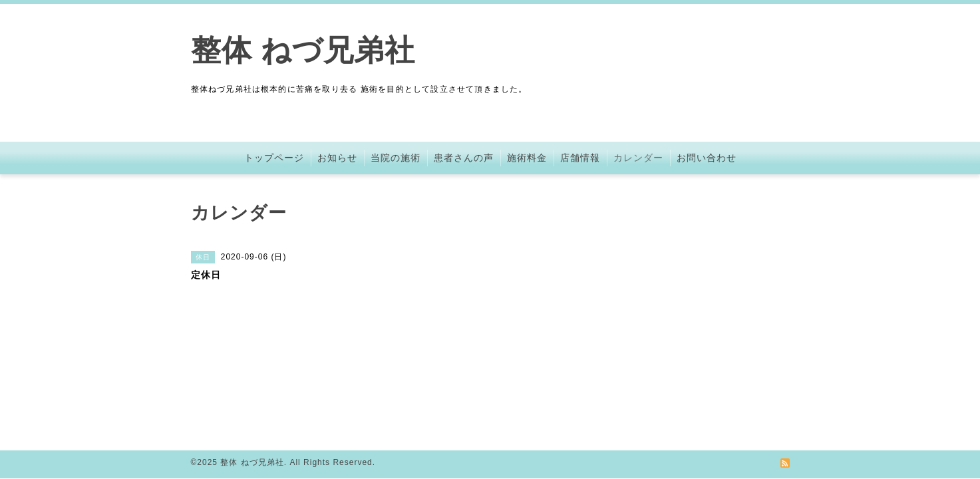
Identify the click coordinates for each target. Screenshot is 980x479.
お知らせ (337, 158)
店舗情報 (580, 158)
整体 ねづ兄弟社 (303, 50)
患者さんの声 (464, 158)
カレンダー (638, 158)
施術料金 (527, 158)
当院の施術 (396, 158)
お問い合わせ (707, 158)
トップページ (274, 158)
